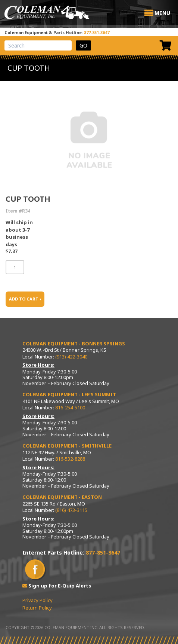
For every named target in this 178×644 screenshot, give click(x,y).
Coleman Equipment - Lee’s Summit (69, 394)
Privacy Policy (38, 600)
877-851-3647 (97, 32)
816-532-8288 (70, 459)
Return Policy (37, 608)
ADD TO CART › (25, 299)
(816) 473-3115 (71, 510)
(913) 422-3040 (71, 357)
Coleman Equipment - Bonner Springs (74, 344)
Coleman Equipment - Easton (62, 497)
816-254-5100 (70, 408)
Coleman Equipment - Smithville (67, 446)
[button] (162, 13)
